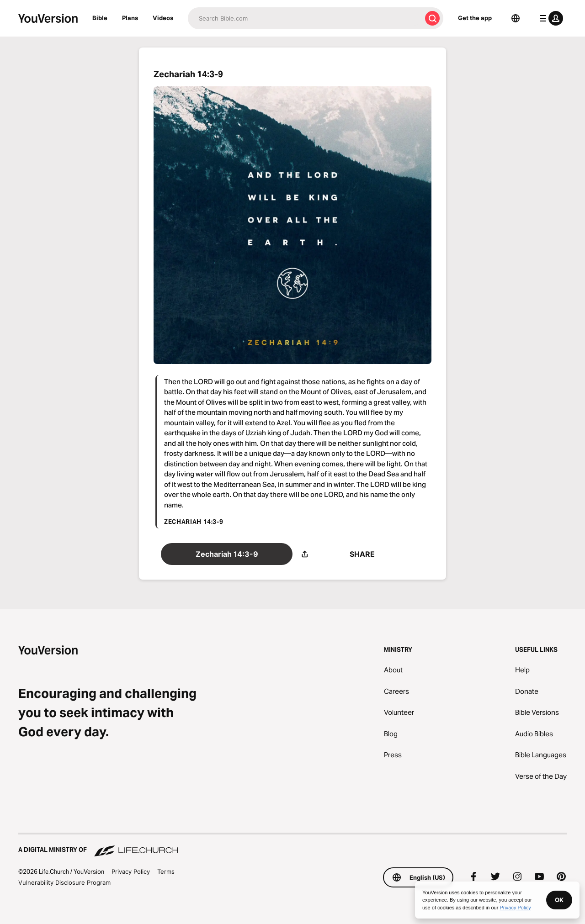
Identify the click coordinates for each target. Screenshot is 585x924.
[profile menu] (549, 18)
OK (559, 900)
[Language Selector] (516, 18)
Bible (100, 18)
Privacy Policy (131, 871)
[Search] (305, 18)
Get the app (475, 18)
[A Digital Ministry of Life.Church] (292, 845)
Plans (130, 18)
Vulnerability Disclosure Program (64, 882)
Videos (163, 18)
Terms (166, 871)
